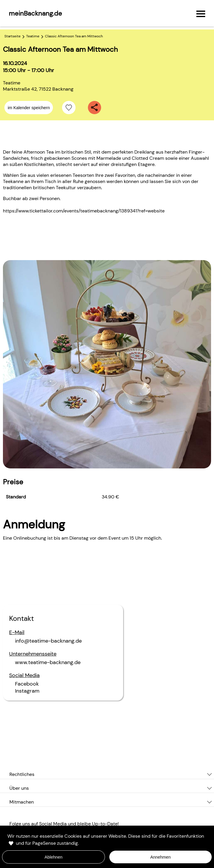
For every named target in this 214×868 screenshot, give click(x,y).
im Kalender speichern (29, 108)
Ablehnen (54, 857)
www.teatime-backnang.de (48, 662)
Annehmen (160, 857)
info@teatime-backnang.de (48, 641)
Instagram (27, 691)
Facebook (27, 684)
